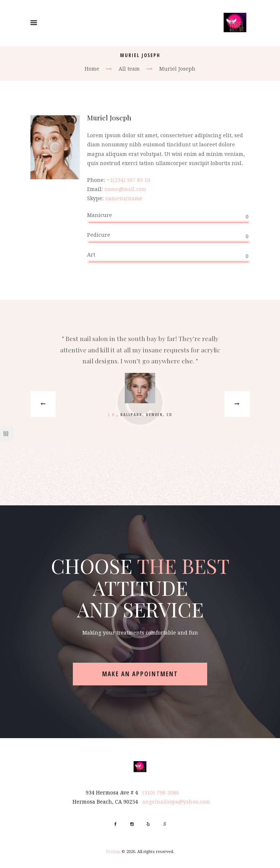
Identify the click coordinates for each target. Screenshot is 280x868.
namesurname (124, 198)
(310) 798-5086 (161, 793)
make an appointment (140, 674)
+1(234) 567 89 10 (128, 180)
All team (129, 69)
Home (92, 69)
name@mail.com (125, 189)
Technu (113, 852)
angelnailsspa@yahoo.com (176, 802)
